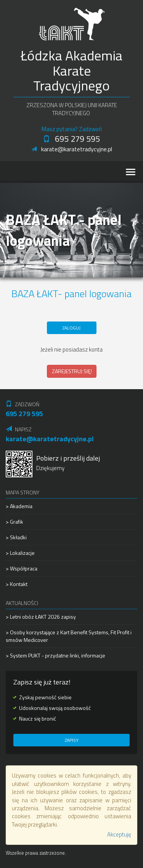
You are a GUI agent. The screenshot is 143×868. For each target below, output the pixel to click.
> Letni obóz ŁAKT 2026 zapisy (41, 617)
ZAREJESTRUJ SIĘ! (72, 371)
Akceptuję (119, 834)
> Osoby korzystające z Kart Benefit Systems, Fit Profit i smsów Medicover (69, 636)
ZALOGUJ (71, 328)
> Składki (16, 537)
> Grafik (14, 522)
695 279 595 (71, 139)
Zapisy (72, 740)
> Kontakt (17, 584)
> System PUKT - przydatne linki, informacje (55, 655)
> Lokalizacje (20, 553)
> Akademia (19, 506)
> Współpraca (22, 568)
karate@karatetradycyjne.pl (72, 149)
